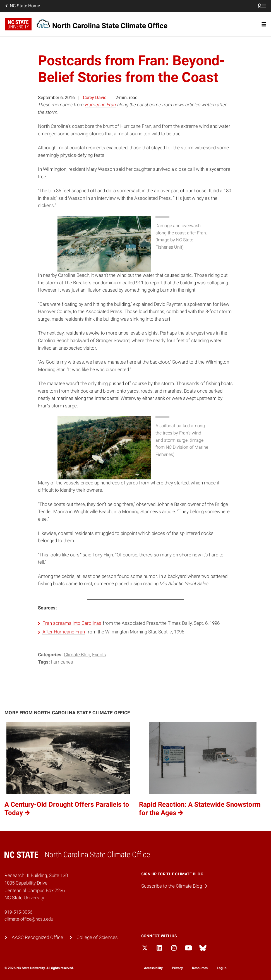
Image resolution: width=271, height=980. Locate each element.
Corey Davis (95, 98)
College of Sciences (97, 937)
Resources (200, 968)
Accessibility (153, 968)
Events (99, 655)
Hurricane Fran (100, 105)
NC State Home (22, 6)
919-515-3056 (18, 912)
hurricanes (62, 662)
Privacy (177, 968)
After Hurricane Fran (64, 632)
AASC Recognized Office (37, 937)
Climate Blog (77, 655)
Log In (222, 968)
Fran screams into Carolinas (72, 623)
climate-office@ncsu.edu (29, 919)
